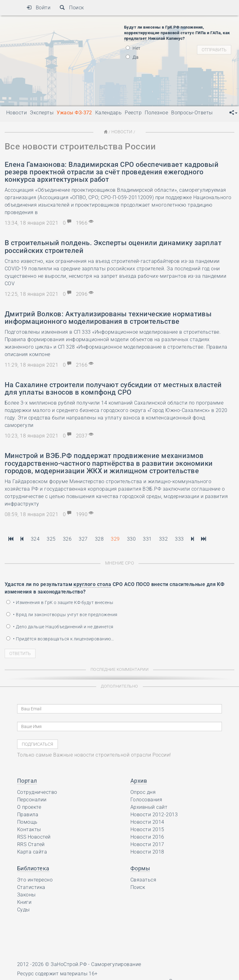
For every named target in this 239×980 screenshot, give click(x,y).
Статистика (31, 887)
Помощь (27, 821)
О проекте (29, 806)
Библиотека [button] (33, 868)
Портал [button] (27, 780)
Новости (122, 132)
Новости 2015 (147, 829)
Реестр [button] (133, 113)
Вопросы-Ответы (192, 113)
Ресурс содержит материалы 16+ (57, 973)
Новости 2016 (147, 836)
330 (131, 539)
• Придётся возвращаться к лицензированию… (60, 638)
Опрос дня (143, 792)
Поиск (72, 8)
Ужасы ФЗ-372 (74, 113)
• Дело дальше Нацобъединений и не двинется (60, 626)
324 (35, 539)
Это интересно (35, 879)
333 (179, 539)
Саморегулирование (116, 964)
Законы (26, 894)
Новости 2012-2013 (154, 814)
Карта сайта (32, 851)
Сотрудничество (37, 792)
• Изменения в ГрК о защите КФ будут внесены (60, 602)
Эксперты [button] (42, 113)
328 (99, 539)
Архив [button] (139, 780)
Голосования (146, 799)
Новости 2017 (147, 844)
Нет (133, 48)
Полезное (156, 113)
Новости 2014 (147, 821)
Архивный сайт (149, 806)
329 (115, 539)
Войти (38, 8)
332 (163, 539)
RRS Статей (31, 844)
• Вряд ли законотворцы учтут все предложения (62, 614)
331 (147, 539)
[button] (233, 113)
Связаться (143, 879)
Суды (23, 909)
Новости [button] (16, 113)
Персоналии (32, 799)
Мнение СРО (120, 563)
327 (83, 539)
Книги (24, 902)
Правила (28, 814)
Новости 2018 (147, 851)
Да (132, 57)
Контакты (29, 829)
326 (67, 539)
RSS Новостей (34, 836)
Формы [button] (140, 868)
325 (51, 539)
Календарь (108, 113)
